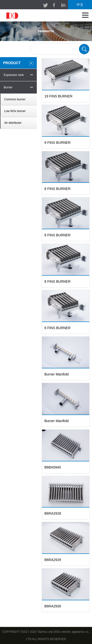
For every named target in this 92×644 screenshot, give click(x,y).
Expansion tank (14, 75)
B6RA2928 (53, 513)
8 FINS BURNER (58, 189)
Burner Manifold (57, 374)
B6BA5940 (53, 467)
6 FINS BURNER (58, 328)
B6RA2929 (53, 560)
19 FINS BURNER (58, 96)
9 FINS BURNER (58, 143)
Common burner (15, 99)
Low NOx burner (15, 111)
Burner (8, 87)
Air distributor (13, 123)
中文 (80, 5)
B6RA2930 (53, 606)
